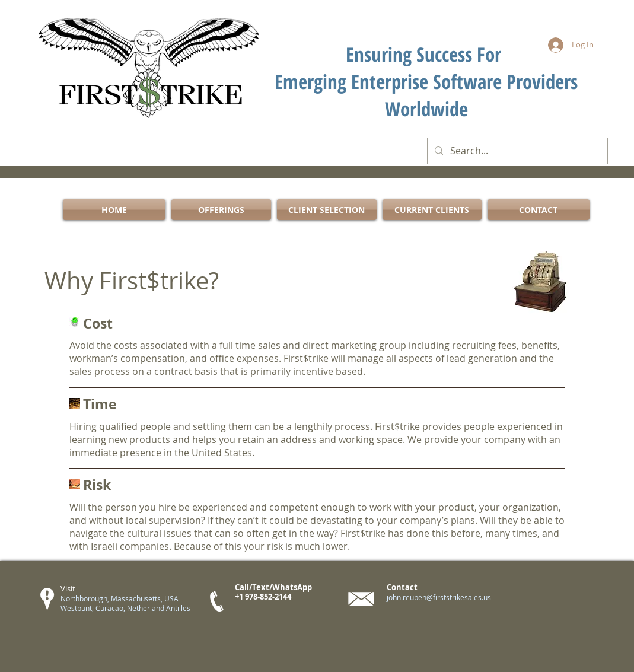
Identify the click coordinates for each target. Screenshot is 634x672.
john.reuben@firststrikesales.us (439, 597)
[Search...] (516, 151)
